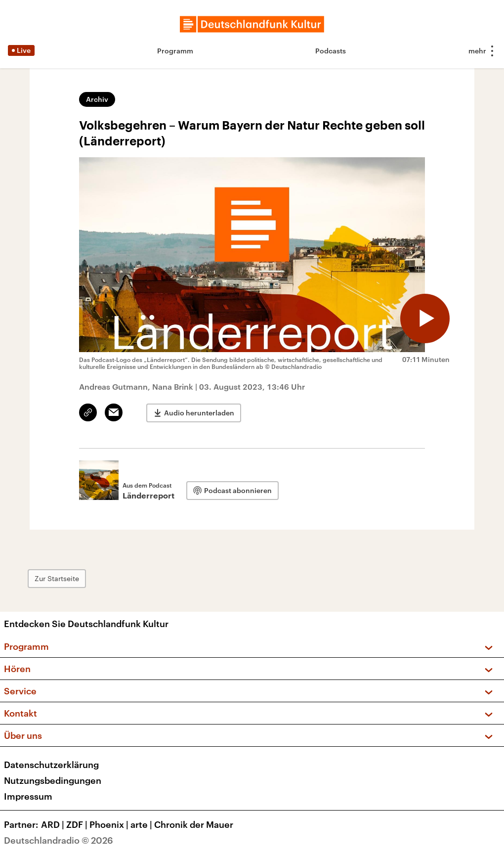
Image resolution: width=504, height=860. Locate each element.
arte (142, 824)
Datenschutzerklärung (51, 765)
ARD (54, 824)
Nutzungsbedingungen (53, 780)
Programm (175, 51)
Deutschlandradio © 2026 (59, 840)
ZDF (78, 824)
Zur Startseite (57, 578)
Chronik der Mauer (194, 824)
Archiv (97, 99)
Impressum (28, 796)
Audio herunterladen (199, 413)
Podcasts (331, 51)
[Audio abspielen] (425, 318)
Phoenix (110, 824)
